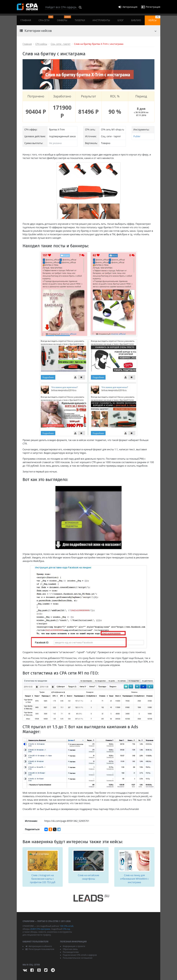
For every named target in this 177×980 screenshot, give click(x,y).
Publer (137, 136)
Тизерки (80, 20)
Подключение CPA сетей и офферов (80, 955)
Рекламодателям (71, 952)
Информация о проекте (74, 946)
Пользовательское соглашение (78, 958)
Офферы (64, 19)
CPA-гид (66, 929)
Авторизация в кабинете (39, 946)
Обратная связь (70, 949)
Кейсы (154, 19)
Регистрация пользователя (40, 949)
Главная (26, 20)
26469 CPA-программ (40, 929)
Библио (136, 20)
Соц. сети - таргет (61, 44)
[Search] (61, 7)
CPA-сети (46, 19)
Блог (120, 20)
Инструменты (101, 20)
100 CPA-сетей (67, 926)
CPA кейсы (41, 44)
